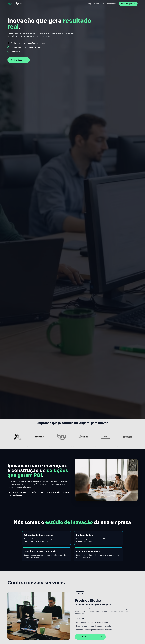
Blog (89, 4)
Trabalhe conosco (109, 4)
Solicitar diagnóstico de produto (90, 637)
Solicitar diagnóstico (128, 4)
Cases (96, 4)
